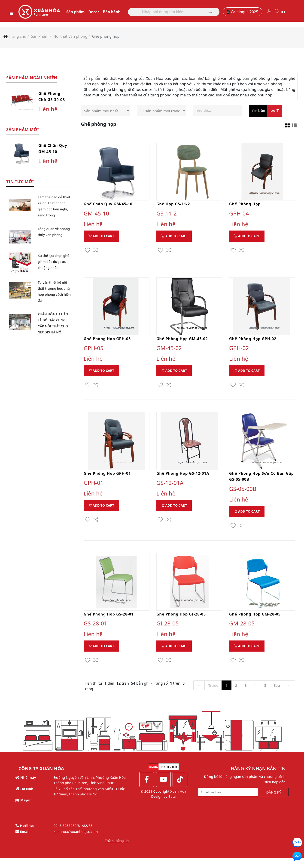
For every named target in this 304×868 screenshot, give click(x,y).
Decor (100, 13)
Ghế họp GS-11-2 (173, 206)
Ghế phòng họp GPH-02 (253, 341)
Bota (172, 806)
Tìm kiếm (258, 113)
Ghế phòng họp (106, 38)
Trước (213, 688)
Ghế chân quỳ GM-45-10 (108, 206)
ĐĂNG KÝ (274, 802)
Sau (278, 688)
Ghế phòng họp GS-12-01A (183, 476)
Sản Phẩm (40, 38)
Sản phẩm (82, 13)
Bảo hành (118, 13)
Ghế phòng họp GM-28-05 (255, 617)
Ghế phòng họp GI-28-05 (181, 617)
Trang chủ (18, 38)
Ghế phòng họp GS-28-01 (109, 617)
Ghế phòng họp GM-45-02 (182, 341)
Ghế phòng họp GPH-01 (107, 476)
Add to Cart (101, 238)
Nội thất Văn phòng (70, 38)
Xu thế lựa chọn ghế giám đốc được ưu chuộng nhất (54, 264)
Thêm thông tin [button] (117, 851)
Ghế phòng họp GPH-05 (107, 341)
